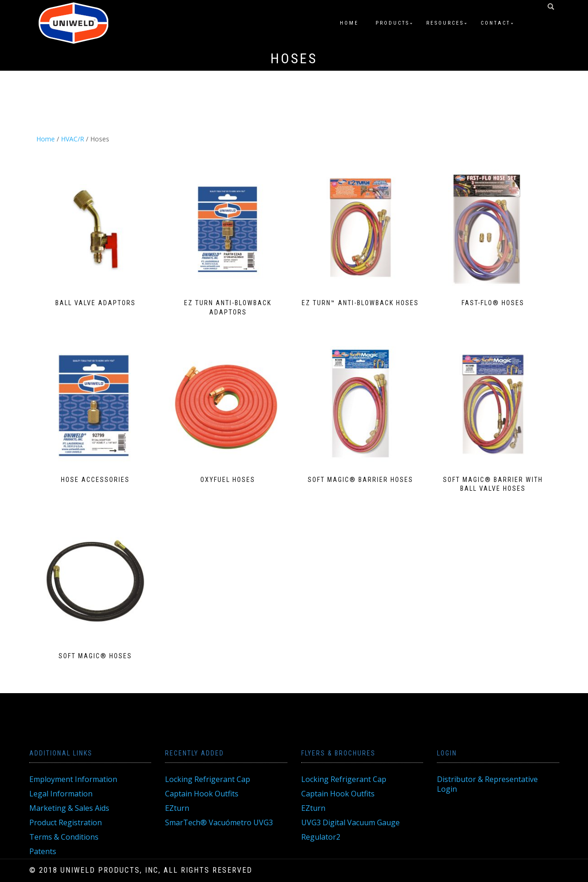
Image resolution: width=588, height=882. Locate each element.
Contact (496, 23)
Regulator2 (321, 837)
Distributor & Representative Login (487, 784)
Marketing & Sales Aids (69, 808)
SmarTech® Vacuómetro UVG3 (219, 822)
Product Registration (66, 822)
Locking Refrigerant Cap (208, 779)
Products (393, 23)
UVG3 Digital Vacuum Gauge (350, 822)
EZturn (177, 808)
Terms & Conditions (64, 837)
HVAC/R (73, 139)
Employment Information (73, 779)
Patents (43, 851)
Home (349, 23)
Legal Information (61, 794)
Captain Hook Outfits (202, 794)
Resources (445, 23)
